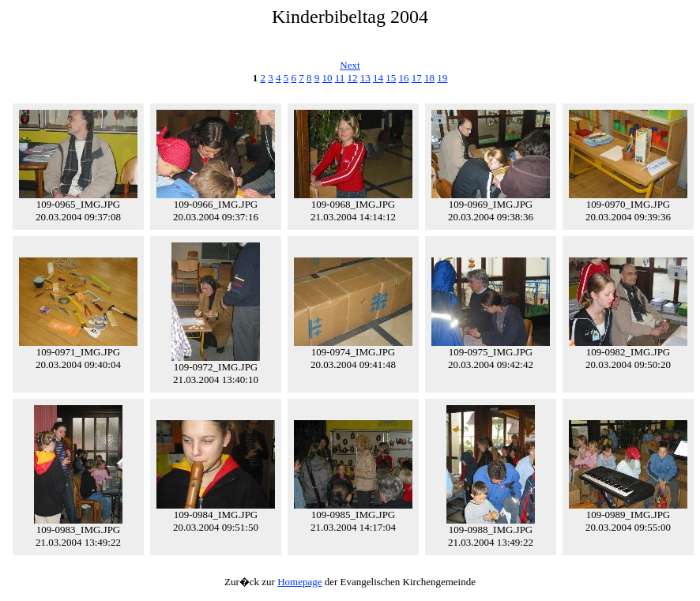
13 (365, 78)
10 (327, 78)
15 (391, 78)
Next (350, 65)
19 (442, 78)
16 (404, 78)
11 (340, 78)
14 (378, 78)
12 (353, 78)
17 (417, 78)
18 (429, 78)
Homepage (299, 582)
